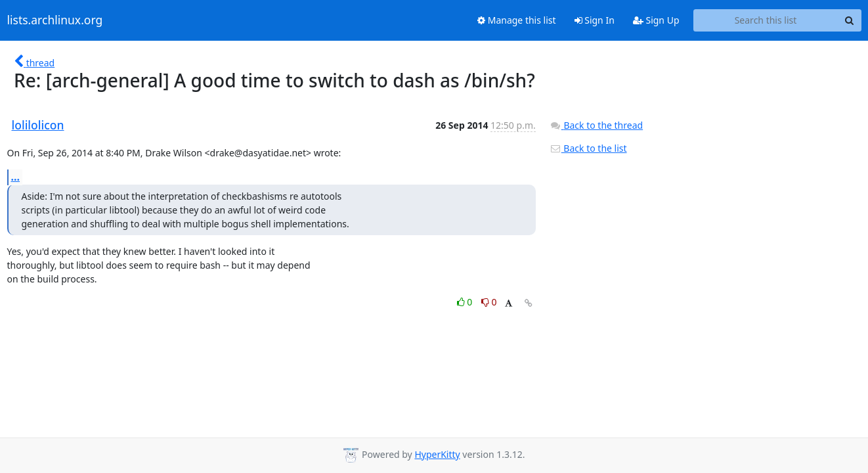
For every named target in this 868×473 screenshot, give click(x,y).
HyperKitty (437, 454)
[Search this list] (766, 20)
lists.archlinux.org (55, 20)
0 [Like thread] (466, 302)
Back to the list (588, 148)
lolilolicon (38, 125)
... (16, 177)
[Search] (850, 20)
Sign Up (656, 20)
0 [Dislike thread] (489, 302)
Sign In (595, 20)
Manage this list (517, 20)
